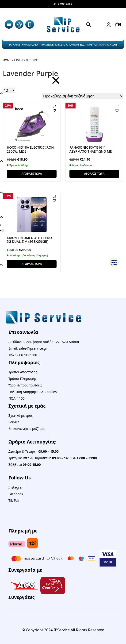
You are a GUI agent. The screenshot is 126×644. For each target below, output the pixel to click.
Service (14, 422)
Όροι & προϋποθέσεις (25, 385)
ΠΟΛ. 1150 (17, 398)
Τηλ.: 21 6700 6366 (23, 355)
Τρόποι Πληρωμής (22, 379)
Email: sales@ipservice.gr (28, 348)
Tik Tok (14, 500)
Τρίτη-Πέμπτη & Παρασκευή (53, 458)
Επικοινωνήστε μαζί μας (27, 429)
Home (7, 60)
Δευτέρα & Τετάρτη (34, 451)
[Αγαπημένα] (58, 110)
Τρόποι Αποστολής (23, 372)
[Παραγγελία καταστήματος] (83, 96)
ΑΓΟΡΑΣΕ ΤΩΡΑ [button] (32, 174)
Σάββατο (25, 465)
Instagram (16, 487)
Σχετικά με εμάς (21, 415)
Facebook (16, 494)
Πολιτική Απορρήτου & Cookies (32, 392)
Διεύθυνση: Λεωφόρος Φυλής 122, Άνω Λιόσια (44, 342)
